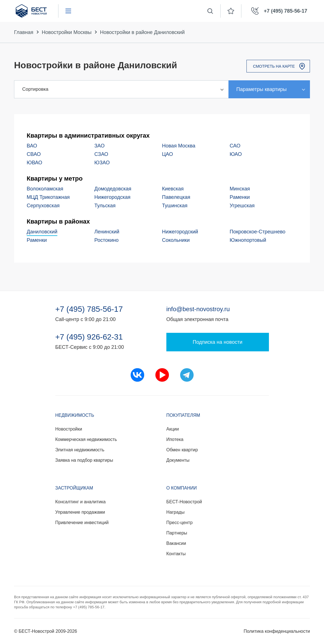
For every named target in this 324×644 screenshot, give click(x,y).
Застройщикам (74, 488)
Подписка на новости (218, 342)
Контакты (176, 554)
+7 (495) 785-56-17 (89, 309)
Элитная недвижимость (80, 450)
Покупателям (183, 415)
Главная (24, 32)
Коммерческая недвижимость (86, 439)
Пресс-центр (180, 523)
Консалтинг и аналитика (81, 502)
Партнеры (177, 533)
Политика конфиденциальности (277, 631)
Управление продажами (80, 512)
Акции (173, 429)
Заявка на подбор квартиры (84, 460)
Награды (175, 512)
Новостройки (69, 429)
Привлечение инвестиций (82, 523)
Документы (178, 460)
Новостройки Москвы (67, 32)
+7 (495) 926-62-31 (89, 337)
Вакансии (176, 543)
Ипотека (175, 439)
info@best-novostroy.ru (198, 309)
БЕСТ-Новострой (184, 502)
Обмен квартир (182, 450)
